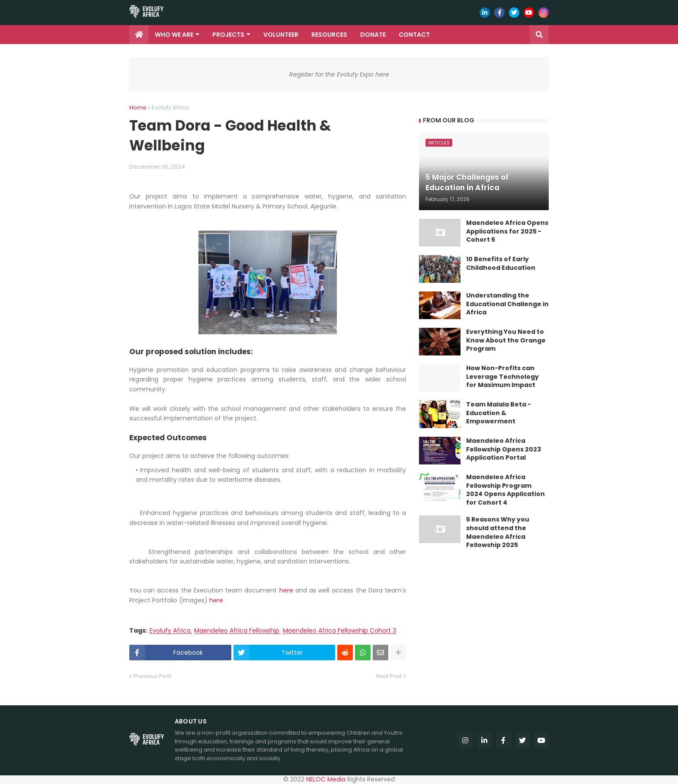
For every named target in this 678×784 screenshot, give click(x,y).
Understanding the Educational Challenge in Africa (507, 304)
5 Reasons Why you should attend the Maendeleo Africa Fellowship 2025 (498, 532)
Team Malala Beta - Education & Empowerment (499, 413)
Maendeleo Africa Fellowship (237, 631)
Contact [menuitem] (414, 35)
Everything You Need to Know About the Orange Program (506, 340)
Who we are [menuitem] (174, 35)
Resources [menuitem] (329, 35)
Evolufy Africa (170, 107)
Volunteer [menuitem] (281, 35)
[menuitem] (139, 35)
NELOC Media (326, 779)
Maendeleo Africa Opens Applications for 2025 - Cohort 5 (507, 231)
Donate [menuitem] (373, 35)
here (286, 590)
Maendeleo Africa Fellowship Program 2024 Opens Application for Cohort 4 (505, 490)
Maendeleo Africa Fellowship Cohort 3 (339, 631)
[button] (539, 35)
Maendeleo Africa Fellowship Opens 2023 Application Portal (504, 449)
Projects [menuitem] (228, 35)
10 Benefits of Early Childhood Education (501, 264)
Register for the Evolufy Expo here (339, 74)
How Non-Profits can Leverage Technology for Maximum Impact (502, 377)
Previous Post (152, 676)
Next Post (389, 676)
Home (138, 107)
